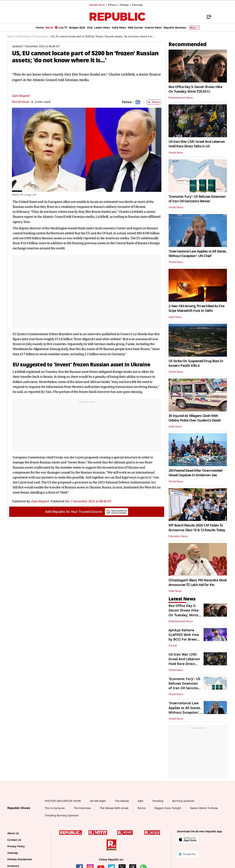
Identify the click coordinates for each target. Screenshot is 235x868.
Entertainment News (181, 98)
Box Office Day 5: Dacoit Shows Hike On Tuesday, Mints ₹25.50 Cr (195, 89)
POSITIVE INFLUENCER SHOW (63, 801)
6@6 (141, 801)
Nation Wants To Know (204, 808)
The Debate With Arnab (114, 808)
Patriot (142, 808)
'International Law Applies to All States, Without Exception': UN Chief (198, 254)
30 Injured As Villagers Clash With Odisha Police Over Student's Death (195, 418)
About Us (13, 833)
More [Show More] (194, 28)
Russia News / (42, 37)
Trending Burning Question (62, 816)
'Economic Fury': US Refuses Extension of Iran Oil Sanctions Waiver (197, 199)
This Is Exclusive (55, 808)
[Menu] (207, 17)
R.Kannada (137, 5)
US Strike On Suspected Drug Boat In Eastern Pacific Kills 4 (196, 363)
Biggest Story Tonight (168, 808)
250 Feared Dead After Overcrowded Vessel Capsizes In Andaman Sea (195, 473)
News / (11, 37)
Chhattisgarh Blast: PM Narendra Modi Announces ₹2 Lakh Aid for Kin (198, 583)
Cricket (173, 646)
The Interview (82, 808)
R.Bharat (112, 5)
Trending (158, 801)
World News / (24, 37)
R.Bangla (124, 5)
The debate (122, 801)
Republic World (97, 5)
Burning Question (183, 801)
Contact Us (14, 840)
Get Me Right (98, 801)
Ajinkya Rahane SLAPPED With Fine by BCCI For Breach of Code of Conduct (184, 637)
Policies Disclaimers (20, 859)
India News (175, 317)
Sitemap (13, 853)
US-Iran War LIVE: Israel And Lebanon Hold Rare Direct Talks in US (197, 144)
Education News (178, 536)
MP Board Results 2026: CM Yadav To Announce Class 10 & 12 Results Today (197, 528)
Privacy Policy (16, 846)
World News (21, 102)
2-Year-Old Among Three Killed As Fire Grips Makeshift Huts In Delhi (196, 308)
